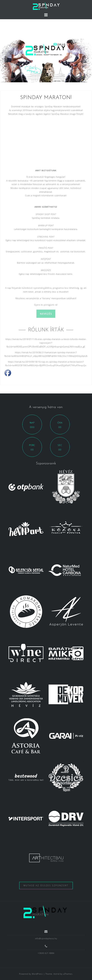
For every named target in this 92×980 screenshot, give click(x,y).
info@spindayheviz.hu (46, 939)
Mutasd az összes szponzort (46, 885)
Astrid (56, 974)
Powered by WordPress (31, 974)
